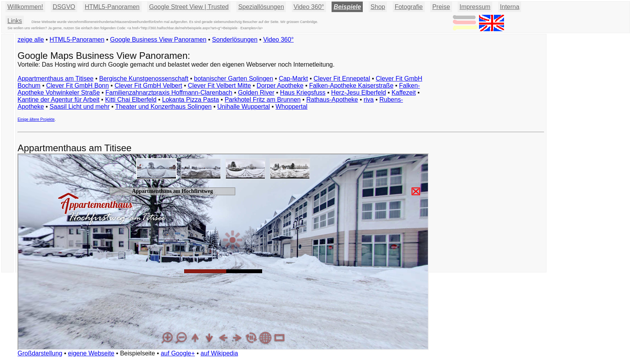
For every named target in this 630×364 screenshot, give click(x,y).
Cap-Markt (294, 79)
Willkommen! (25, 7)
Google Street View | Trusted (189, 7)
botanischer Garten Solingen (233, 79)
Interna (510, 7)
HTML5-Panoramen (112, 7)
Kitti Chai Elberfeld (131, 100)
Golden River (256, 93)
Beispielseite (138, 353)
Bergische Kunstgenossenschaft (144, 79)
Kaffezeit (404, 93)
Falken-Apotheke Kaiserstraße (351, 86)
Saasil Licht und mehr (80, 107)
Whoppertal (291, 107)
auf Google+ (178, 353)
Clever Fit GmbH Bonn (77, 86)
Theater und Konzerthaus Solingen (163, 107)
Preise (441, 7)
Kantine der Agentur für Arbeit (59, 100)
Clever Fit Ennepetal (342, 79)
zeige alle (31, 40)
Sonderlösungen (235, 40)
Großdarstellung (40, 353)
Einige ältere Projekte (36, 119)
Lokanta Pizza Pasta (191, 100)
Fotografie (409, 7)
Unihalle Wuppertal (244, 107)
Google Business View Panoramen (158, 40)
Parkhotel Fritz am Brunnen (263, 100)
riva (369, 100)
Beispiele (347, 7)
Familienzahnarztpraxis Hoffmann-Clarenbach (169, 93)
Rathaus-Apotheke (332, 100)
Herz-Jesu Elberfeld (359, 93)
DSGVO (64, 7)
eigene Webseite (91, 353)
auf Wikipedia (219, 353)
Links (15, 21)
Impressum (475, 7)
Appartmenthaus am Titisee (56, 79)
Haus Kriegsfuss (303, 93)
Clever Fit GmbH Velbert (148, 86)
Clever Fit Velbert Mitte (220, 86)
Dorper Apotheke (280, 86)
